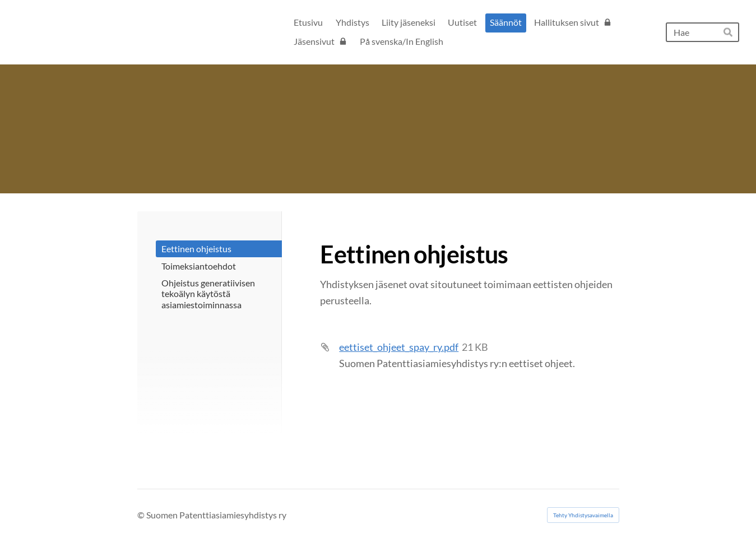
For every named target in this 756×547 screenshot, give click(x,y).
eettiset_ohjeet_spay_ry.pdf (399, 347)
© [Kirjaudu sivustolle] (142, 515)
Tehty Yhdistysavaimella (583, 515)
